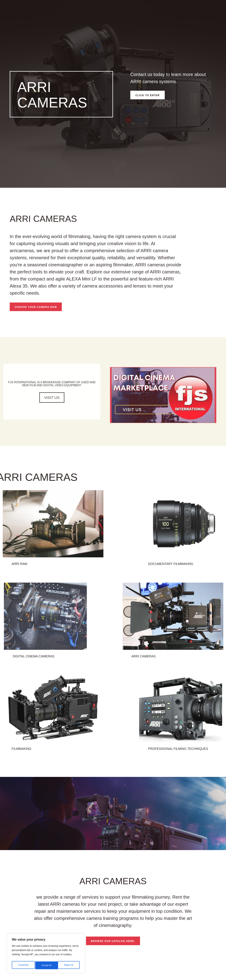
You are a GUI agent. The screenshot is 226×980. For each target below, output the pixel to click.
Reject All (46, 965)
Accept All (69, 965)
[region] (46, 954)
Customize (23, 965)
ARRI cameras (190, 663)
